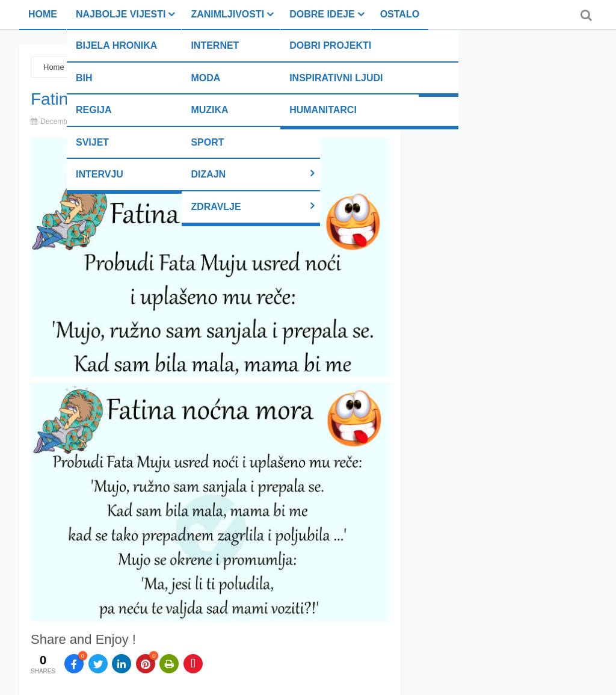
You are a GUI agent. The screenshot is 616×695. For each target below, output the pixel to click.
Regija (94, 110)
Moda (205, 78)
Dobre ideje (322, 14)
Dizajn (208, 174)
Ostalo (400, 14)
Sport (207, 142)
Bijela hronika (116, 45)
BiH (84, 78)
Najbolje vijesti (121, 14)
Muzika (209, 110)
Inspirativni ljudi (336, 78)
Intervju (100, 174)
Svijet (92, 142)
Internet (215, 45)
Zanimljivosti (227, 14)
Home (43, 14)
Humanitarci (323, 110)
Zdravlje (216, 207)
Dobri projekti (330, 45)
